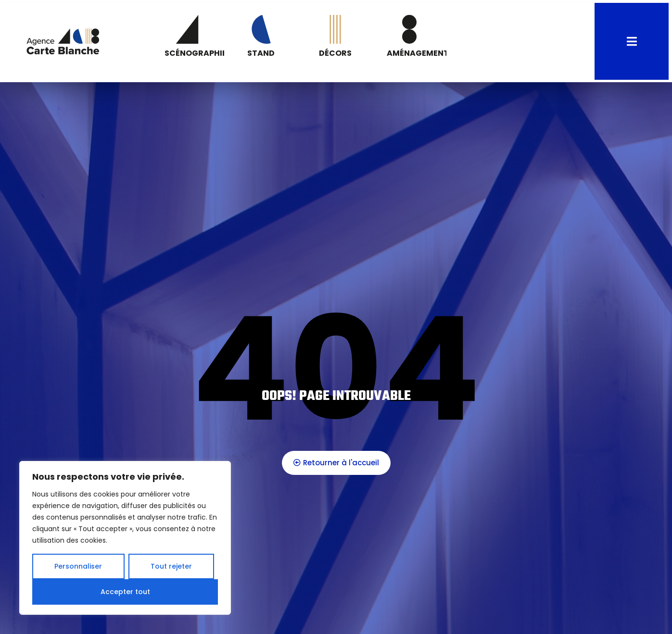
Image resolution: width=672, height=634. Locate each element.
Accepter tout (125, 592)
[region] (125, 538)
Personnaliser (78, 566)
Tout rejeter (171, 566)
